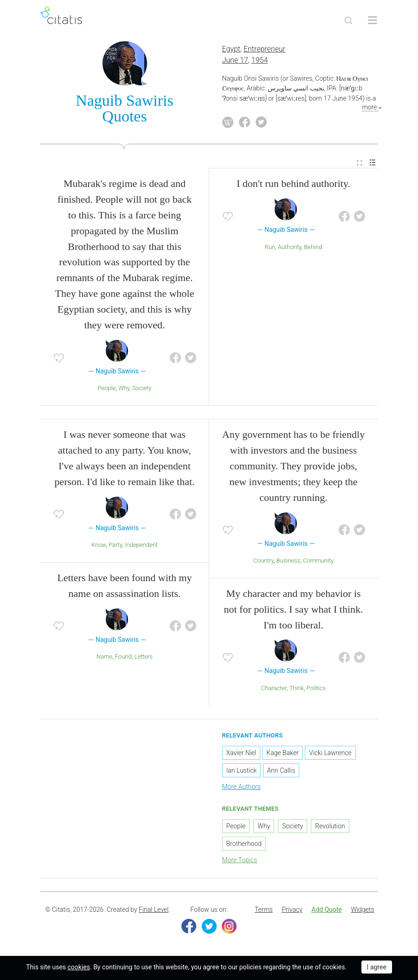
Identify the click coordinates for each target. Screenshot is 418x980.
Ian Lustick (242, 770)
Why (124, 388)
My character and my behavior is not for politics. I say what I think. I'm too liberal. (293, 609)
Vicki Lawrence (330, 753)
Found (123, 657)
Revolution (330, 826)
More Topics (240, 860)
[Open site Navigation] (373, 20)
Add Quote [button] (327, 910)
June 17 (235, 60)
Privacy (292, 910)
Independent (141, 545)
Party (115, 545)
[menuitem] (360, 163)
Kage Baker (283, 753)
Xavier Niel (241, 753)
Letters (144, 657)
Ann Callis (281, 770)
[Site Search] (348, 20)
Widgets (362, 910)
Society (142, 388)
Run (270, 247)
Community (318, 560)
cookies (79, 967)
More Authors (241, 787)
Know (99, 545)
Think (297, 688)
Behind (313, 247)
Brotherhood (244, 844)
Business (289, 560)
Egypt (231, 49)
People (106, 388)
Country (264, 560)
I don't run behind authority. (293, 183)
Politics (316, 688)
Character (274, 688)
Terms (264, 910)
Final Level (154, 910)
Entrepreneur (264, 49)
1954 (260, 60)
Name (104, 657)
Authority (290, 247)
